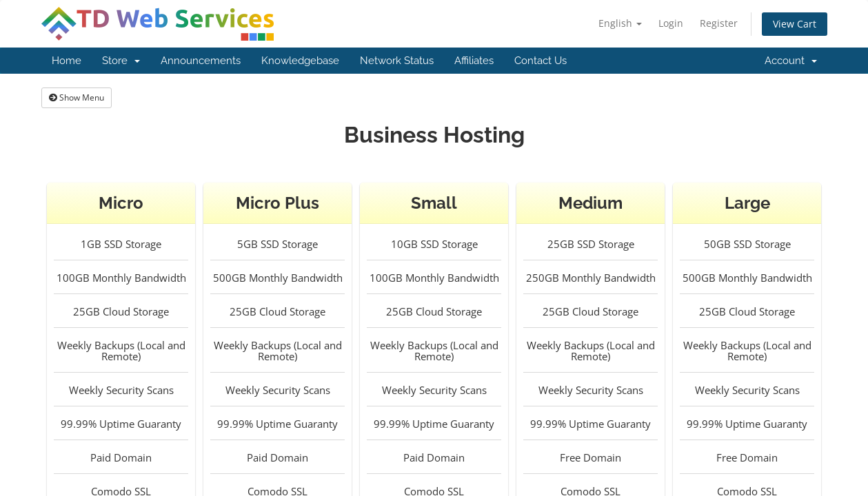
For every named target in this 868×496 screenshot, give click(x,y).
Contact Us (541, 61)
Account (791, 61)
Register (719, 23)
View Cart (795, 24)
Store (121, 61)
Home (67, 61)
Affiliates (474, 61)
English (620, 23)
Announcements (201, 61)
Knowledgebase (300, 61)
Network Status (397, 61)
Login (671, 23)
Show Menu (77, 97)
